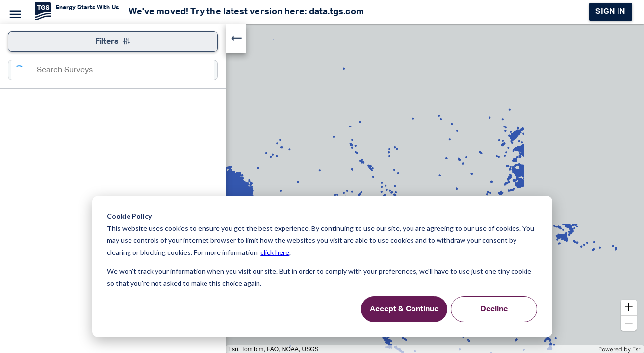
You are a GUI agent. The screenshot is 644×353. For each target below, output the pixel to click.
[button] (629, 307)
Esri (637, 349)
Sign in (610, 12)
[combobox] (126, 70)
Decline (494, 309)
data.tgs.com (336, 12)
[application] (322, 188)
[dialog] (322, 266)
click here (275, 252)
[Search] (24, 70)
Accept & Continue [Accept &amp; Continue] (404, 309)
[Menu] (14, 13)
